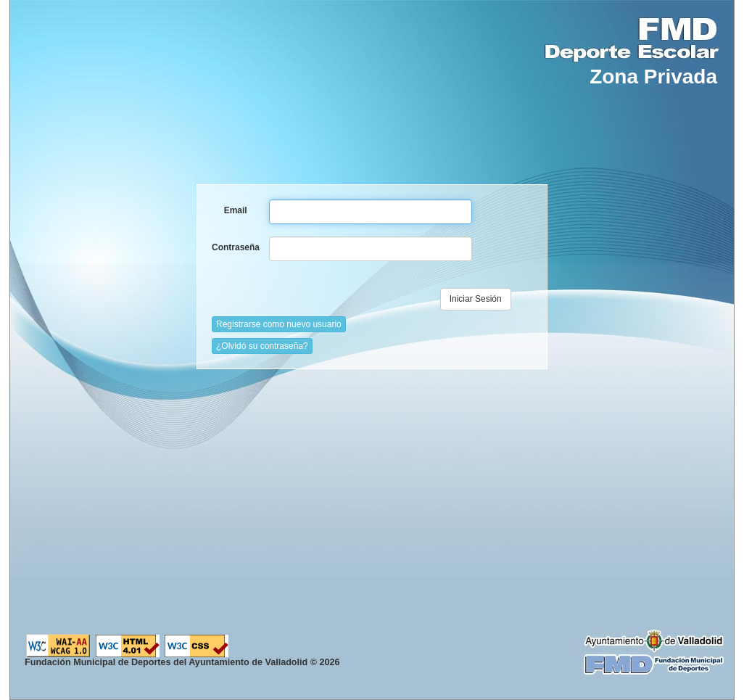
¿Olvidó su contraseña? (262, 346)
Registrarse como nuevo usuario (279, 324)
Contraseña (235, 247)
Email (236, 210)
